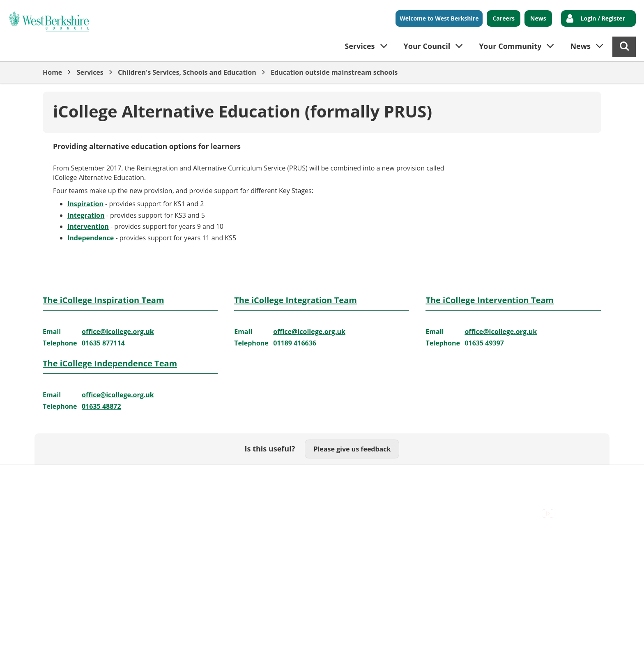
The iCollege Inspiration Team (103, 300)
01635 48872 (101, 406)
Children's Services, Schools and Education (187, 72)
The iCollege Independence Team (110, 363)
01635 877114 (103, 343)
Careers (504, 18)
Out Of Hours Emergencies (204, 478)
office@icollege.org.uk (118, 332)
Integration (86, 215)
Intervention (88, 226)
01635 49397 (484, 343)
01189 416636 (295, 343)
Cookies (142, 478)
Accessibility (61, 478)
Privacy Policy (273, 478)
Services (90, 72)
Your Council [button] (427, 46)
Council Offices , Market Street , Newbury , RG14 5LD (123, 487)
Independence (91, 238)
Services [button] (360, 46)
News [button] (580, 46)
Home (52, 72)
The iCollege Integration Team (296, 300)
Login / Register (603, 18)
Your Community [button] (510, 46)
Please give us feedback (352, 449)
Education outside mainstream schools (334, 72)
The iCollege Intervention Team (490, 300)
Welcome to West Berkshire (439, 18)
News (538, 18)
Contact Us (105, 478)
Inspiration (85, 204)
